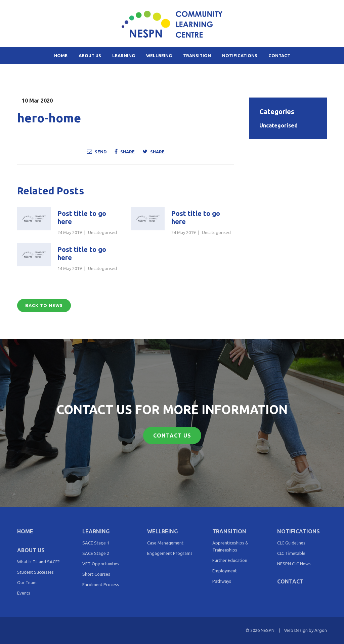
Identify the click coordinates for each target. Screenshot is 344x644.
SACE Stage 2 (96, 553)
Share (125, 151)
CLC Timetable (291, 553)
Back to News (44, 305)
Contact (279, 55)
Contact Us (172, 435)
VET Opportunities (101, 564)
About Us (90, 55)
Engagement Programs (170, 553)
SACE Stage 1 (96, 543)
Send (97, 151)
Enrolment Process (101, 584)
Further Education (230, 560)
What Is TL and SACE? (38, 562)
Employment (225, 571)
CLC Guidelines (291, 543)
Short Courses (96, 574)
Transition (197, 55)
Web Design (296, 630)
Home (61, 55)
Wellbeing (159, 55)
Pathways (222, 581)
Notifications (240, 55)
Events (24, 593)
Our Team (27, 582)
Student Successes (35, 572)
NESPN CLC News (294, 564)
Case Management (165, 543)
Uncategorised (102, 232)
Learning (124, 55)
